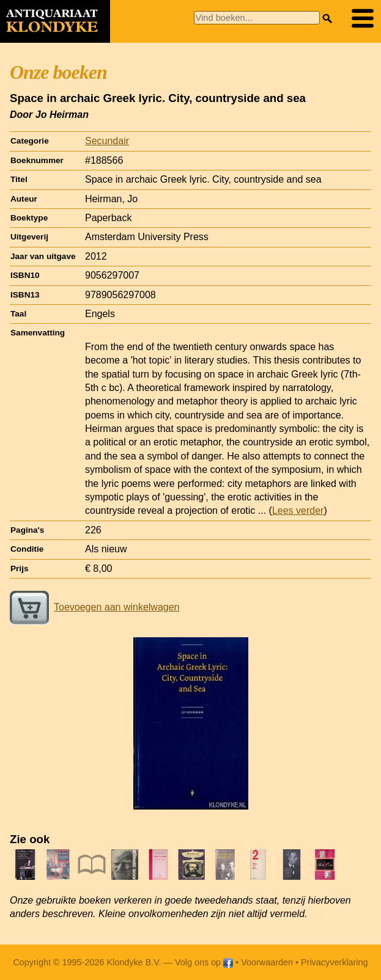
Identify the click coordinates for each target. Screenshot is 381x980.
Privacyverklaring (335, 962)
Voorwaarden (267, 962)
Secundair (107, 141)
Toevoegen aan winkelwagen (94, 607)
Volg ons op (204, 962)
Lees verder (298, 510)
